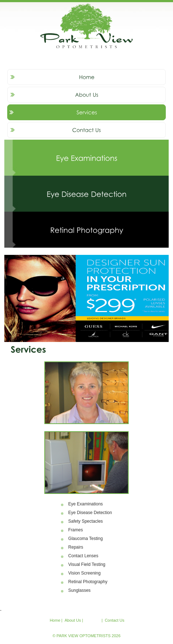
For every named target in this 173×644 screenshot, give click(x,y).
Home (55, 620)
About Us (73, 620)
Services (93, 620)
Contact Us (115, 620)
